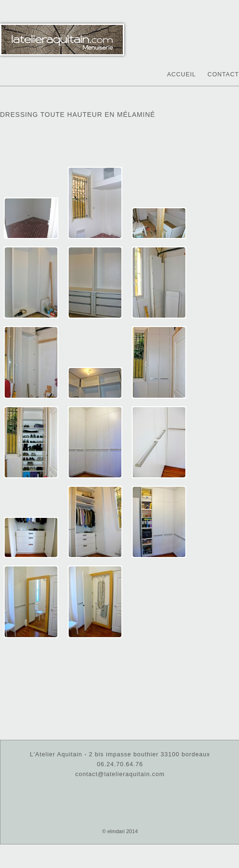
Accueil (182, 74)
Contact (223, 74)
